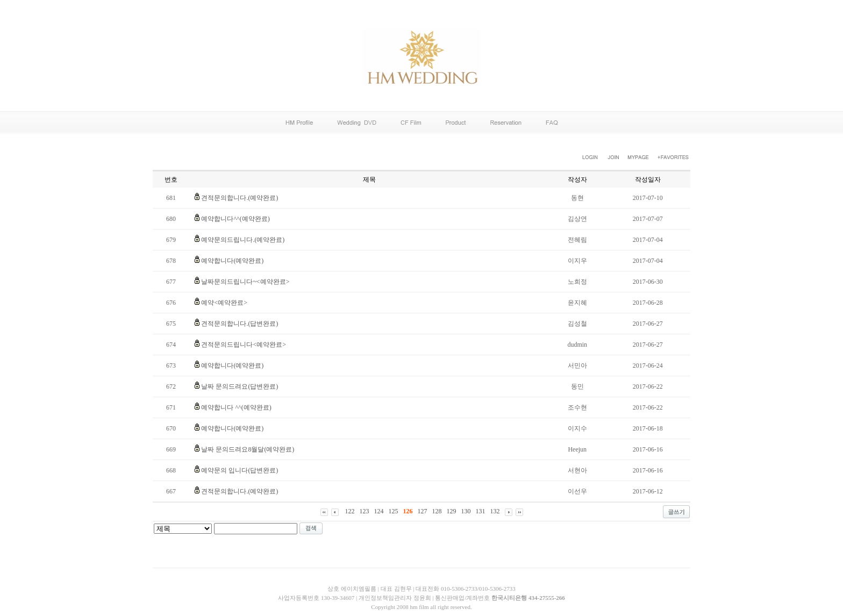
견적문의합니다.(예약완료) (240, 198)
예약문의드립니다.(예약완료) (243, 240)
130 (466, 511)
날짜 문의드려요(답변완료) (240, 386)
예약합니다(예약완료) (232, 261)
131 (481, 511)
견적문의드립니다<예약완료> (244, 345)
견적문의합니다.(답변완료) (240, 324)
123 (365, 511)
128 (437, 511)
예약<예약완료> (224, 303)
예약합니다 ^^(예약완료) (236, 407)
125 (394, 511)
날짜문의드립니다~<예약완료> (245, 282)
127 (423, 511)
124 (379, 511)
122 (350, 511)
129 (452, 511)
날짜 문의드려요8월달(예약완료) (248, 449)
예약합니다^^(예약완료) (235, 219)
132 (495, 511)
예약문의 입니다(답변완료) (240, 470)
